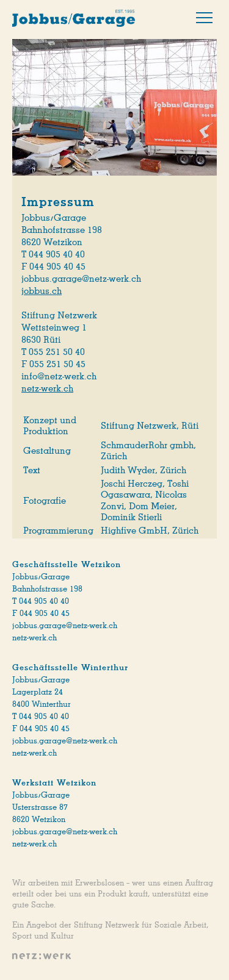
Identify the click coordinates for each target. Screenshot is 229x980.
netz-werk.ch (47, 388)
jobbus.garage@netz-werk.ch (65, 626)
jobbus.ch (42, 291)
